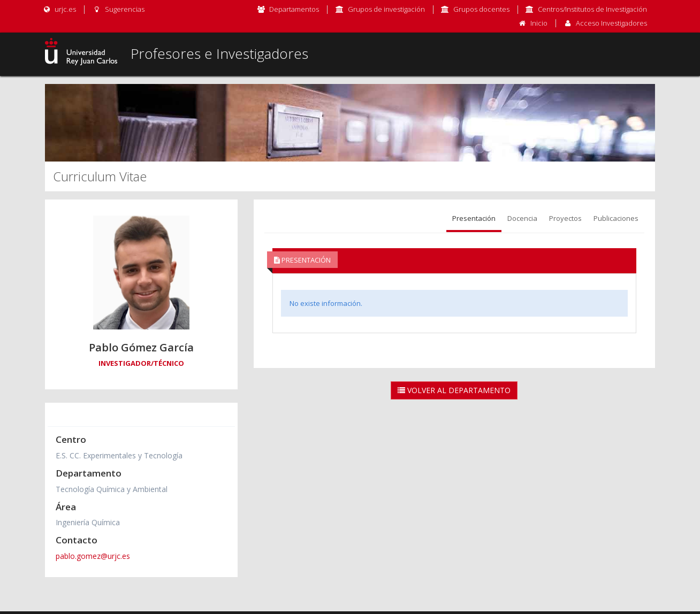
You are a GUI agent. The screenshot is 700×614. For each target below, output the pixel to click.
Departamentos (294, 9)
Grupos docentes (481, 9)
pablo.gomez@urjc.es (93, 556)
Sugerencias (118, 9)
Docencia (522, 218)
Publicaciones (616, 218)
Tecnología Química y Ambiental (112, 489)
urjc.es (59, 9)
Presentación (474, 218)
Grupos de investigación (386, 9)
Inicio (539, 23)
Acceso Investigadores (611, 23)
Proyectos (565, 218)
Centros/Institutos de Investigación (592, 9)
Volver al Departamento (454, 390)
